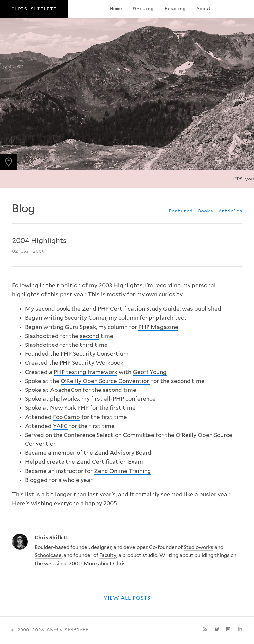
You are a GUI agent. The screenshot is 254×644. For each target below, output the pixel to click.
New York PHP (69, 408)
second (89, 336)
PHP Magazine (158, 327)
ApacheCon (66, 390)
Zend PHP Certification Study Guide (131, 309)
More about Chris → (108, 563)
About (204, 8)
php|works (64, 399)
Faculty (108, 555)
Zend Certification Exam (110, 462)
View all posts (127, 598)
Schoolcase (48, 555)
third (86, 345)
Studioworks (198, 547)
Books (206, 211)
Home (116, 8)
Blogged (36, 480)
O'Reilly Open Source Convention (105, 381)
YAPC (60, 426)
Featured (181, 211)
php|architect (168, 318)
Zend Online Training (123, 471)
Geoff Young (150, 372)
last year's (102, 494)
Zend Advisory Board (123, 453)
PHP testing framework (85, 372)
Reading (175, 8)
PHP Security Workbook (91, 363)
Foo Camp (66, 417)
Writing (143, 8)
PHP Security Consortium (95, 354)
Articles (231, 211)
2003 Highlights (121, 285)
